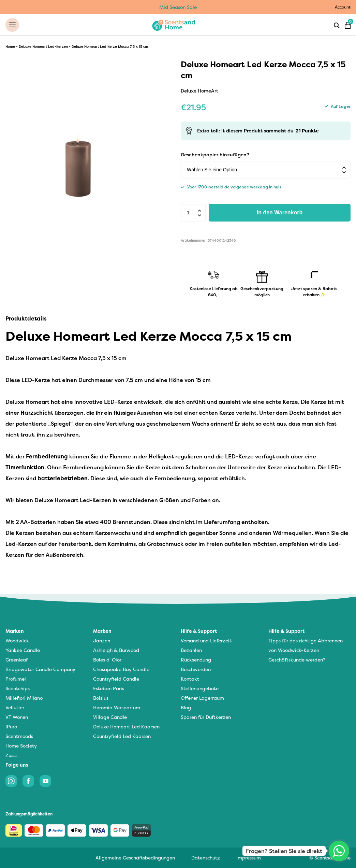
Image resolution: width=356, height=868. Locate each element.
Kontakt (190, 679)
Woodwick (17, 641)
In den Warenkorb (280, 213)
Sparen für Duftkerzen (206, 717)
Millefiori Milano (24, 698)
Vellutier (15, 708)
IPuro (11, 727)
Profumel (16, 679)
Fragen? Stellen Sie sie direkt (284, 851)
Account (343, 7)
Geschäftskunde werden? (297, 660)
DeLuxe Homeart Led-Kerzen (43, 47)
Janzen (102, 641)
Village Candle (110, 717)
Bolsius (101, 698)
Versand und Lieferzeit (206, 641)
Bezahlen (191, 650)
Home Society (21, 746)
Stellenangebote (200, 689)
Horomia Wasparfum (117, 708)
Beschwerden (196, 670)
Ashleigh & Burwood (116, 650)
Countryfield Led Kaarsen (122, 736)
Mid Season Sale (178, 7)
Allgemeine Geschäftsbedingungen (135, 858)
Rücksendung (196, 660)
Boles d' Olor (107, 660)
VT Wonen (17, 717)
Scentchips (18, 689)
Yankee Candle (23, 650)
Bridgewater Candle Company (40, 670)
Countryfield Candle (116, 679)
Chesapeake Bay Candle (121, 670)
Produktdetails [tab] (26, 319)
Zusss (11, 756)
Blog (186, 708)
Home (10, 47)
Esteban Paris (109, 689)
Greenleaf (17, 660)
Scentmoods (19, 736)
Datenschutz (206, 858)
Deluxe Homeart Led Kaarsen (126, 727)
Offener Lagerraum (202, 698)
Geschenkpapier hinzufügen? (215, 155)
